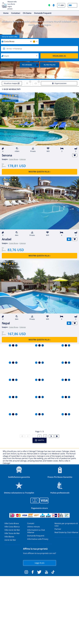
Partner (58, 529)
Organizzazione (59, 83)
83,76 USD (16, 250)
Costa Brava (14, 159)
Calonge (23, 159)
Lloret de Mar (10, 540)
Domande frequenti (43, 13)
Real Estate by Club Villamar (66, 532)
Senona (7, 155)
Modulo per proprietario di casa (66, 525)
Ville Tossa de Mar (12, 533)
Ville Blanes (9, 537)
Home (6, 13)
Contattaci (16, 13)
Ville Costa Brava (12, 523)
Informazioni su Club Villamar (36, 531)
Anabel (7, 239)
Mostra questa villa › (39, 172)
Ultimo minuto (33, 527)
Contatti (31, 523)
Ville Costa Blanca (12, 527)
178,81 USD (17, 166)
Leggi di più (39, 563)
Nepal (6, 323)
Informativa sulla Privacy (38, 539)
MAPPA (40, 440)
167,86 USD (17, 334)
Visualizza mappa (12, 83)
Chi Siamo (27, 13)
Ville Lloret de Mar (12, 530)
